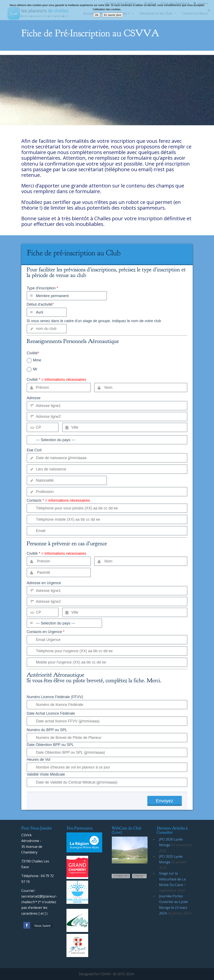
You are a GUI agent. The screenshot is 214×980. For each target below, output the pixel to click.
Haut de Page (139, 876)
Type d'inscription (107, 279)
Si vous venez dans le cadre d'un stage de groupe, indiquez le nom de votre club (94, 321)
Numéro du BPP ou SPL (47, 730)
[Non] (209, 10)
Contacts (58, 500)
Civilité (33, 353)
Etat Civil (34, 450)
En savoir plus (113, 15)
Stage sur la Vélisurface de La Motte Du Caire (172, 879)
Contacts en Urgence (45, 632)
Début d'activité (40, 304)
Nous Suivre (42, 926)
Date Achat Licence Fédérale (51, 713)
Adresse (33, 398)
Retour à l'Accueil (121, 876)
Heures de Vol (38, 760)
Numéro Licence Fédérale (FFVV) (55, 697)
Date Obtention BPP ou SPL (50, 745)
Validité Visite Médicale (46, 774)
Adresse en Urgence (44, 583)
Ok (97, 15)
